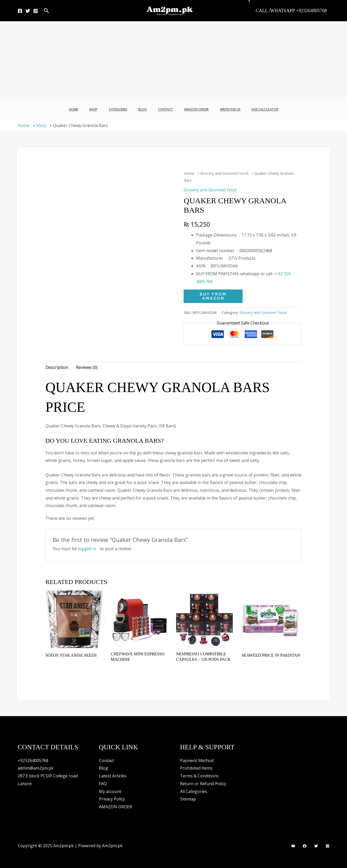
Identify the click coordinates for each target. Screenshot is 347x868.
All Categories (193, 791)
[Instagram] (36, 11)
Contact (164, 109)
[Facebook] (20, 11)
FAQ (103, 784)
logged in (87, 549)
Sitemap (188, 799)
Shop (99, 109)
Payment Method (197, 761)
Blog (144, 109)
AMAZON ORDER (193, 109)
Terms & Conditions (199, 776)
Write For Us (224, 109)
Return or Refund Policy (203, 784)
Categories (122, 109)
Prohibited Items (196, 768)
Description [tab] (57, 367)
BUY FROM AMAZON (213, 296)
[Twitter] (28, 11)
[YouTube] (293, 846)
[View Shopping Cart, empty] (246, 4)
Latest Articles (113, 776)
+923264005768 (33, 761)
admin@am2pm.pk (36, 768)
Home (82, 109)
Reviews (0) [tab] (87, 367)
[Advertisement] (173, 60)
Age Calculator (256, 109)
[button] (46, 11)
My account (110, 791)
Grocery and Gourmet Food (224, 173)
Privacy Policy (112, 799)
